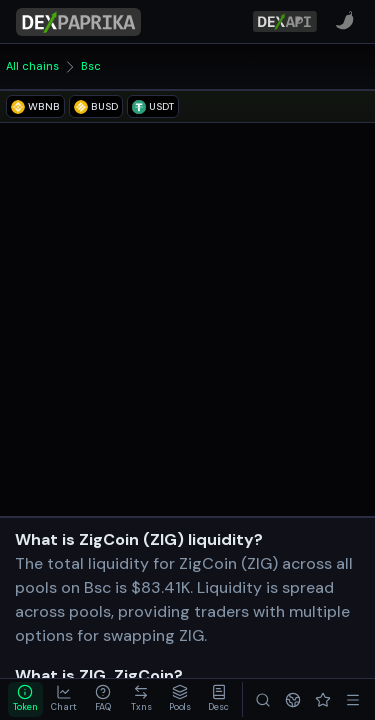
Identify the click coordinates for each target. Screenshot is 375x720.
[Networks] (293, 699)
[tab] (25, 699)
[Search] (263, 699)
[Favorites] (323, 699)
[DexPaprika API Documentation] (285, 22)
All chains (32, 66)
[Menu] (353, 699)
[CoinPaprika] (345, 21)
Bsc (91, 66)
